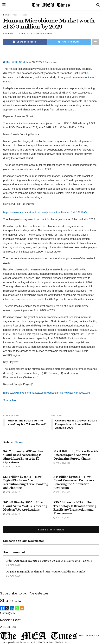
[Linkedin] (12, 608)
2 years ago (13, 565)
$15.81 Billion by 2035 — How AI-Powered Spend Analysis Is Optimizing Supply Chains (76, 455)
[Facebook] (2, 608)
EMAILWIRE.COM (14, 62)
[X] (7, 608)
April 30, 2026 (12, 467)
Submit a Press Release (51, 530)
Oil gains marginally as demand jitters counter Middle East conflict (46, 572)
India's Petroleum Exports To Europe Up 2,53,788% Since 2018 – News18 (49, 561)
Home (6, 15)
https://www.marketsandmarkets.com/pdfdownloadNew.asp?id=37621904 (45, 213)
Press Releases (20, 15)
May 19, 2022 (25, 34)
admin (10, 34)
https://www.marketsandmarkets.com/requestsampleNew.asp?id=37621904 (47, 393)
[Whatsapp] (17, 608)
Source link (10, 400)
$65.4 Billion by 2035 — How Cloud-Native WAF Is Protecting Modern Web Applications (25, 506)
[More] (22, 608)
